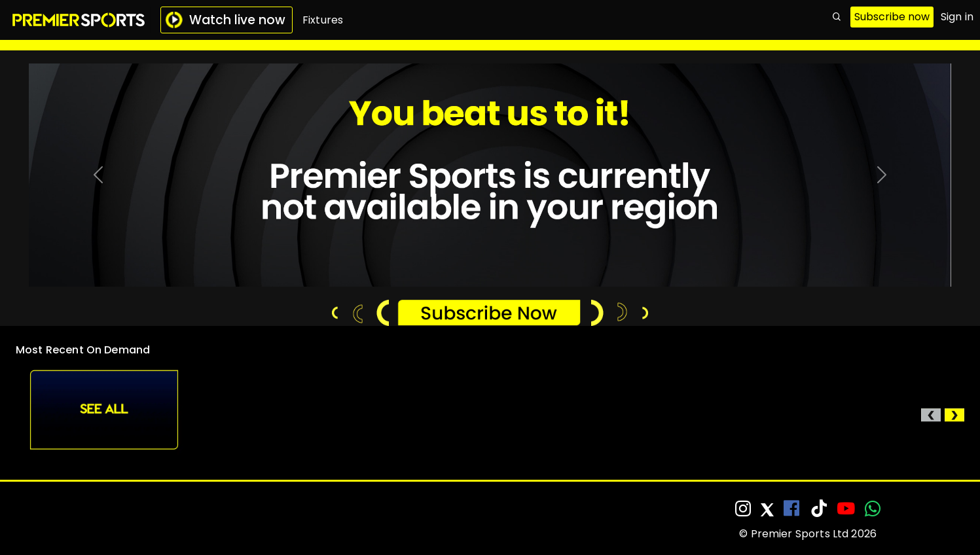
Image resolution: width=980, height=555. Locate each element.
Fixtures (323, 20)
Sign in (957, 17)
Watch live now (225, 20)
